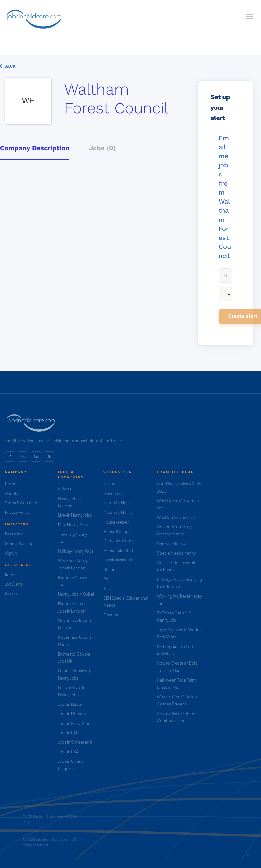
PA (106, 579)
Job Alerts (14, 584)
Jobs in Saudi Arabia (76, 723)
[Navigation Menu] (250, 17)
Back (9, 66)
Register (12, 575)
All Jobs (65, 489)
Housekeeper (116, 522)
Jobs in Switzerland (75, 742)
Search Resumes (20, 543)
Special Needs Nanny (176, 553)
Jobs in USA (68, 752)
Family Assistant (118, 560)
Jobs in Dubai (70, 704)
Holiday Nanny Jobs (76, 551)
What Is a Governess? (176, 518)
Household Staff (118, 551)
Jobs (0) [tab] (102, 148)
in (23, 457)
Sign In (11, 553)
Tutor (108, 588)
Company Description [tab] (35, 148)
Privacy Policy (17, 512)
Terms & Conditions (23, 503)
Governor (112, 615)
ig (36, 457)
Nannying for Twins (174, 544)
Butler (109, 570)
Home (11, 484)
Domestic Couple (119, 541)
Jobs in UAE (68, 733)
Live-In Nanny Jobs (75, 515)
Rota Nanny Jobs (73, 525)
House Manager (118, 531)
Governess (113, 494)
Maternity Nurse (118, 503)
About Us (13, 494)
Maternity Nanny (118, 512)
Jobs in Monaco (72, 714)
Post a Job (14, 534)
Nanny (109, 484)
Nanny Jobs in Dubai (76, 594)
